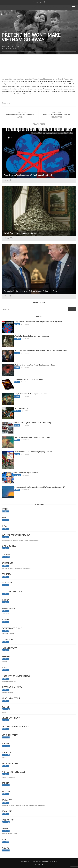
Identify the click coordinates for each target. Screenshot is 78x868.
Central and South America (16, 535)
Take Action (8, 820)
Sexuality (7, 800)
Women (5, 848)
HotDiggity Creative (48, 862)
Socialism (7, 811)
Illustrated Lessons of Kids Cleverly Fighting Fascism (33, 452)
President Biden (10, 763)
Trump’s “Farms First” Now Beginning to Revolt (30, 394)
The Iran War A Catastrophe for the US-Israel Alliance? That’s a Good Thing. (40, 351)
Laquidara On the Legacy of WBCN (26, 473)
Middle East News (11, 718)
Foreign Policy (9, 648)
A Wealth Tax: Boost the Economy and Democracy (31, 336)
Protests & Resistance (13, 772)
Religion (6, 792)
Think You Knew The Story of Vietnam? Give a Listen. (32, 437)
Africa (5, 509)
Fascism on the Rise (12, 628)
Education (7, 583)
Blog (4, 526)
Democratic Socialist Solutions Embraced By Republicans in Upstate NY (39, 487)
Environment (8, 609)
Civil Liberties (9, 546)
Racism (5, 783)
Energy (5, 600)
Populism (6, 752)
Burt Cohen (6, 46)
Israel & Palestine (11, 698)
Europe (5, 620)
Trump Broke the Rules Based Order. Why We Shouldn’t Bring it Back (38, 322)
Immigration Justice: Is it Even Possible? (28, 379)
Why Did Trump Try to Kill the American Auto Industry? (33, 423)
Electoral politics (12, 591)
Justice (6, 707)
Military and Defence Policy (16, 727)
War (4, 840)
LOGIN (55, 862)
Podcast (5, 31)
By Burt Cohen (25, 324)
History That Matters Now (16, 676)
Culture (6, 555)
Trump (5, 828)
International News (12, 687)
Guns (4, 668)
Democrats (7, 563)
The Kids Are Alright (21, 408)
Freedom (6, 657)
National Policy (10, 735)
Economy (6, 574)
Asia (4, 518)
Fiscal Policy (9, 639)
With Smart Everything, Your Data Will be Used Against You (34, 365)
